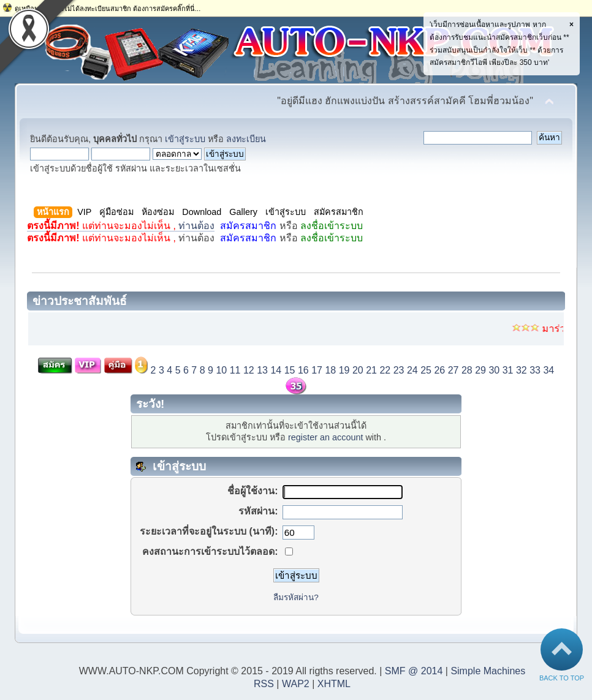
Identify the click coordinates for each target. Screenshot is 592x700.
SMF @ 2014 (414, 671)
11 (235, 370)
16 (303, 370)
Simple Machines (488, 671)
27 (453, 370)
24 (412, 370)
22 (385, 370)
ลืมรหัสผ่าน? (296, 597)
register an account (325, 437)
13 (262, 370)
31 (508, 370)
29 (480, 370)
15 (290, 370)
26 (439, 370)
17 (317, 370)
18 (330, 370)
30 (494, 370)
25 (426, 370)
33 (535, 370)
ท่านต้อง (121, 226)
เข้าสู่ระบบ (185, 139)
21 (371, 370)
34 (548, 370)
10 (221, 370)
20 (358, 370)
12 (249, 370)
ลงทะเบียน (246, 139)
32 (522, 370)
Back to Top (562, 675)
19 (344, 370)
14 (276, 370)
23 (399, 370)
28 (467, 370)
